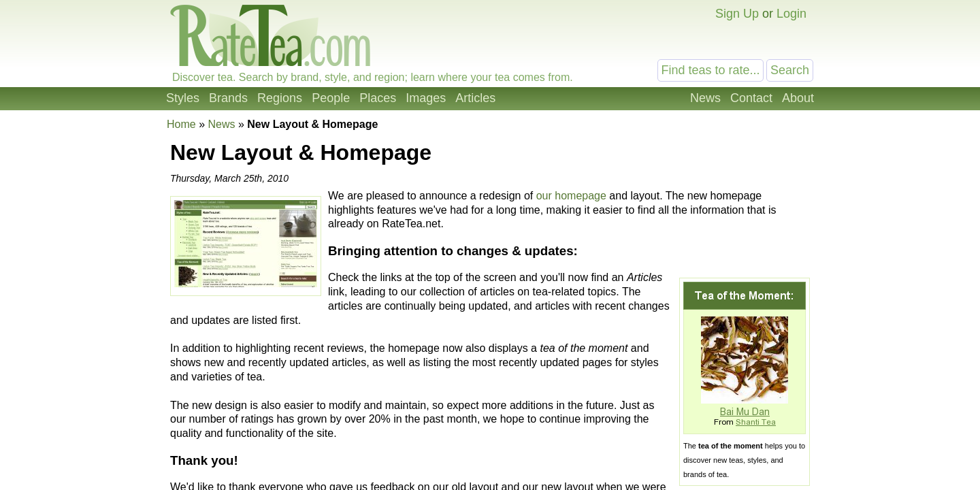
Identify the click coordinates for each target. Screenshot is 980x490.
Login (791, 14)
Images (426, 98)
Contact (751, 98)
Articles (475, 98)
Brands (228, 98)
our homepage (571, 196)
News (705, 98)
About (798, 98)
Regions (280, 98)
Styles (183, 98)
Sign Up (737, 14)
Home (181, 124)
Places (378, 98)
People (331, 98)
